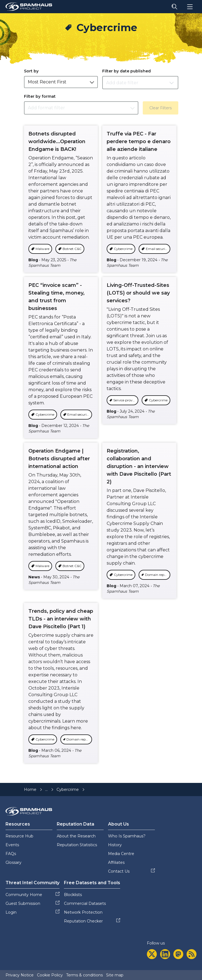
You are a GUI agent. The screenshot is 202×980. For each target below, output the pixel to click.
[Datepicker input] (140, 83)
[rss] (192, 954)
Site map (115, 975)
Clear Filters (161, 108)
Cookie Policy (50, 975)
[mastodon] (178, 954)
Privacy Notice (20, 975)
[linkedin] (165, 954)
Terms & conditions (84, 975)
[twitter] (152, 954)
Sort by (31, 71)
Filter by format (40, 96)
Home (30, 790)
